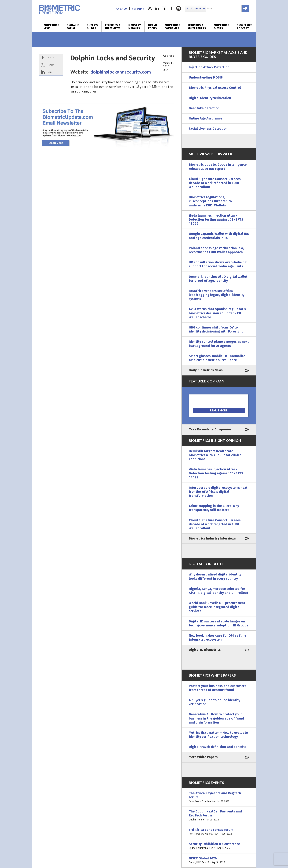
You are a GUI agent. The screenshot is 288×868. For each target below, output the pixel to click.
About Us (121, 9)
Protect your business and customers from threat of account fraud (217, 688)
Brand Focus (153, 27)
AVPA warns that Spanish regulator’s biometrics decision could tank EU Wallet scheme (217, 313)
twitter (164, 8)
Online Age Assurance (205, 118)
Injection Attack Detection (209, 67)
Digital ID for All (73, 27)
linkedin (157, 8)
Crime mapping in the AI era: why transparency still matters (214, 508)
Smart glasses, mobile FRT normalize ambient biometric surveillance (217, 358)
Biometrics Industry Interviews (212, 538)
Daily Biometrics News (206, 370)
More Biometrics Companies (210, 429)
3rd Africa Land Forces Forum (219, 832)
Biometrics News (51, 27)
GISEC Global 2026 (219, 860)
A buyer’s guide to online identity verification (214, 702)
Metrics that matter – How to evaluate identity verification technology (218, 735)
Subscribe (138, 9)
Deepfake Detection (204, 108)
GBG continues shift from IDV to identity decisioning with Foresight (216, 329)
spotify (179, 8)
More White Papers (203, 757)
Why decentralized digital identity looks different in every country (215, 576)
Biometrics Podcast (244, 27)
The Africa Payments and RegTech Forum (219, 797)
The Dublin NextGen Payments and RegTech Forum (219, 816)
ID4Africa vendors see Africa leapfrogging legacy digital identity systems (217, 295)
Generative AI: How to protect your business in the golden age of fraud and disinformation (216, 718)
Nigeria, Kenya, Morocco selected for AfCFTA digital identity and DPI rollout (218, 591)
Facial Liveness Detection (208, 129)
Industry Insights (134, 27)
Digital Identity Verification (210, 98)
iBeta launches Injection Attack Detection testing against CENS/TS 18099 (216, 219)
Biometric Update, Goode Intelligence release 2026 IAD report (218, 167)
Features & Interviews (113, 27)
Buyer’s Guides (92, 27)
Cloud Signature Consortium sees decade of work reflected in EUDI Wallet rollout (215, 183)
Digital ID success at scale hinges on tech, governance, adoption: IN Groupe (219, 623)
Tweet (51, 65)
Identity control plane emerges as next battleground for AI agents (219, 344)
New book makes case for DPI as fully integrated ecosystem (217, 638)
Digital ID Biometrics (205, 650)
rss (150, 8)
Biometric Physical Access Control (215, 88)
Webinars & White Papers (197, 27)
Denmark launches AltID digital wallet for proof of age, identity (218, 279)
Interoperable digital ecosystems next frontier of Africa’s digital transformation (218, 492)
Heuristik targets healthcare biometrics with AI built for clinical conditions (216, 455)
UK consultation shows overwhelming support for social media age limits (218, 264)
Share (51, 57)
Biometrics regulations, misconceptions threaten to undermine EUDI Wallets (210, 201)
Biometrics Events (221, 27)
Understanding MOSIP (206, 77)
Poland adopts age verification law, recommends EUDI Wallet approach (216, 250)
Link (50, 72)
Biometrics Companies (172, 27)
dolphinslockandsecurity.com (121, 72)
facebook (171, 8)
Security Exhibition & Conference (219, 846)
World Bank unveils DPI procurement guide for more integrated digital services (217, 607)
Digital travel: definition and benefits (217, 747)
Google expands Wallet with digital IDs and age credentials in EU (219, 236)
